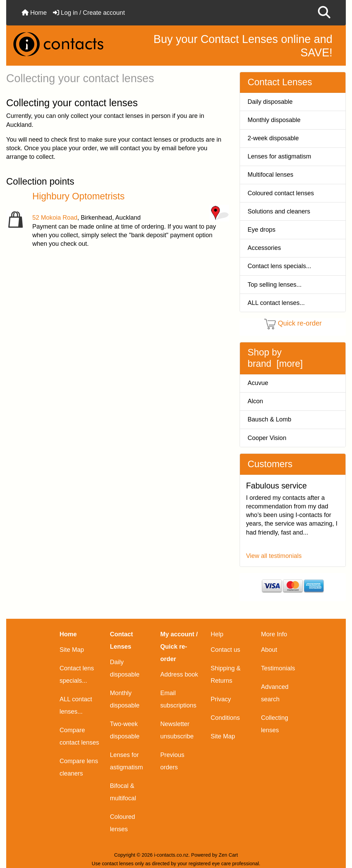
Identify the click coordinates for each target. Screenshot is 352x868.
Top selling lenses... (274, 285)
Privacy (221, 699)
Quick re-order (300, 323)
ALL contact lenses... (276, 303)
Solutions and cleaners (279, 211)
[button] (324, 13)
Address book (179, 674)
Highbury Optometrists (79, 196)
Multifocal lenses (270, 175)
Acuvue (258, 383)
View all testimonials (274, 556)
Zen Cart (228, 855)
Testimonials (278, 668)
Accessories (264, 248)
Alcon (255, 401)
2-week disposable (273, 138)
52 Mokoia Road (55, 218)
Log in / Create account (89, 13)
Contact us (225, 650)
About (269, 650)
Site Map (72, 650)
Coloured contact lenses (281, 193)
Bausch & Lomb (269, 419)
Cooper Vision (267, 438)
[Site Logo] (64, 44)
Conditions (225, 718)
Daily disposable (270, 102)
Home (34, 13)
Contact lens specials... (279, 266)
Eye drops (261, 230)
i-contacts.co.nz (171, 855)
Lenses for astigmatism (279, 156)
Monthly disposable (274, 120)
